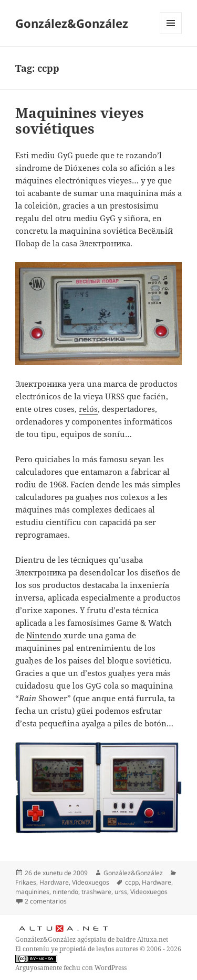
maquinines (32, 892)
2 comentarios (46, 901)
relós (88, 409)
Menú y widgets (171, 34)
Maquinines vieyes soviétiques (80, 121)
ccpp (132, 882)
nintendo (65, 892)
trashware (96, 892)
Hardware (54, 882)
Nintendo (44, 635)
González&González (72, 23)
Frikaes (26, 882)
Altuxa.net (153, 939)
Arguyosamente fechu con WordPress (71, 968)
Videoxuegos (91, 882)
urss (121, 892)
